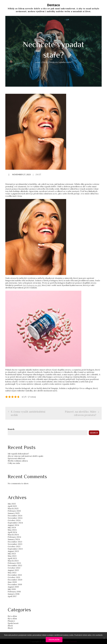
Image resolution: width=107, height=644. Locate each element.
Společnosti (13, 623)
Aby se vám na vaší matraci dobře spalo (25, 456)
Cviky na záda (14, 463)
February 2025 (14, 511)
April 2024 (12, 532)
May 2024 (12, 530)
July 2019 (12, 589)
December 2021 (15, 575)
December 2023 (15, 542)
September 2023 (15, 549)
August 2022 (13, 570)
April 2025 (12, 506)
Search (11, 429)
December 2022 (15, 565)
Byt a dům (12, 616)
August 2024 (13, 525)
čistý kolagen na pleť (32, 285)
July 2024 (12, 527)
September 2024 (15, 523)
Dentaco (53, 5)
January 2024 (14, 539)
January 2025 (14, 513)
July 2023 (12, 554)
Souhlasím (54, 640)
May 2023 (12, 556)
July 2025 (12, 504)
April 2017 (12, 596)
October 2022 (14, 568)
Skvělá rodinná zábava (18, 461)
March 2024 (13, 535)
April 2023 (12, 558)
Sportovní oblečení (16, 458)
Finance (11, 621)
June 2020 (12, 582)
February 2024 (14, 537)
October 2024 (14, 520)
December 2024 (15, 516)
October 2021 (14, 577)
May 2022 (12, 573)
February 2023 (14, 563)
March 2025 (13, 508)
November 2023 (15, 544)
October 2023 (14, 546)
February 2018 (14, 592)
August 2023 (13, 551)
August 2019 (13, 587)
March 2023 (13, 561)
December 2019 (15, 584)
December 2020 (15, 580)
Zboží (38, 174)
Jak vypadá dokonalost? (18, 454)
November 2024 (15, 518)
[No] (104, 638)
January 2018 (14, 594)
